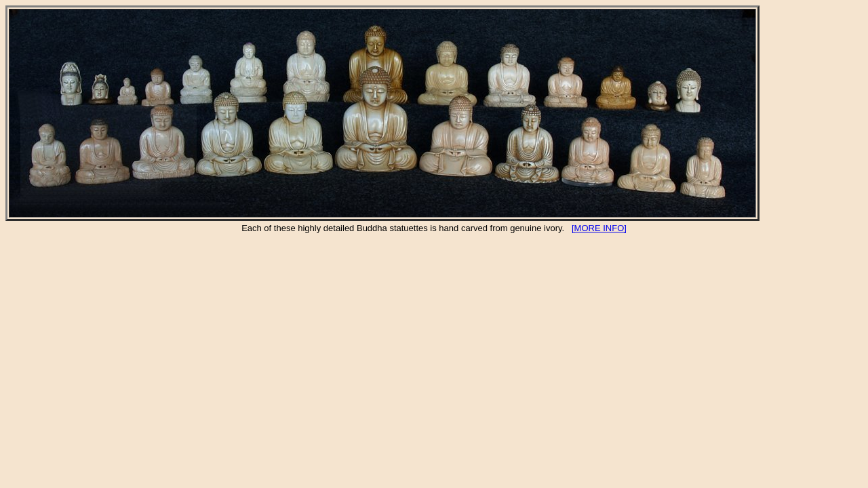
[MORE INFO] (599, 228)
